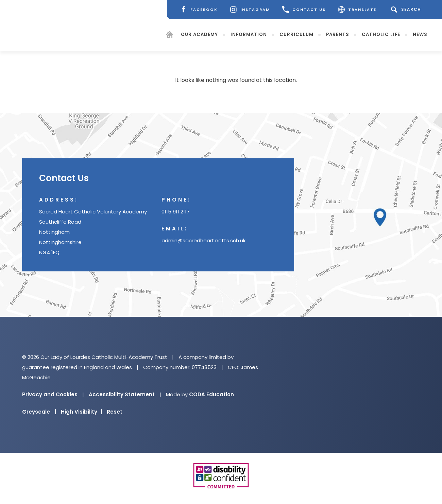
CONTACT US (304, 10)
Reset (115, 412)
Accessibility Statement (122, 394)
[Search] (407, 10)
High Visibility (81, 412)
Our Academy (199, 34)
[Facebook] (199, 10)
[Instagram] (250, 10)
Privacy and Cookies (50, 394)
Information (249, 34)
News (420, 34)
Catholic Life (381, 34)
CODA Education (211, 394)
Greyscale (39, 412)
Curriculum (296, 34)
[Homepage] (170, 36)
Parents (338, 34)
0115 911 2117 (176, 212)
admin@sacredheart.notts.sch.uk (203, 241)
